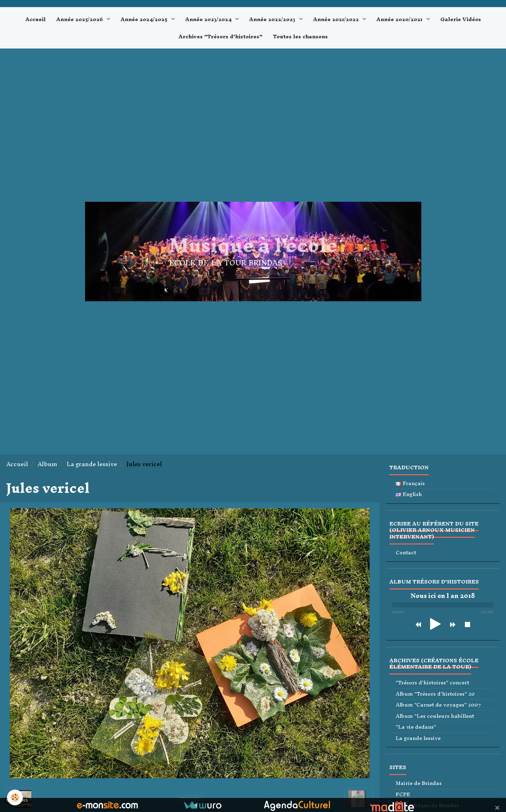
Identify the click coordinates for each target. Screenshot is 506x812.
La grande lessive (92, 464)
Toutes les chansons (300, 36)
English (409, 494)
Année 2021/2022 (337, 19)
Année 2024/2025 (145, 19)
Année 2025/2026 (80, 19)
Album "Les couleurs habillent (435, 716)
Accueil (35, 19)
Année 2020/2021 (400, 19)
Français (410, 484)
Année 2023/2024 (209, 19)
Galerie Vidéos (461, 19)
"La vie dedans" (416, 727)
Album (47, 464)
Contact (406, 553)
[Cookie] (15, 797)
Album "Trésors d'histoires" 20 (435, 694)
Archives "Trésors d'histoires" (220, 36)
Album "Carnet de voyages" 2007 (438, 705)
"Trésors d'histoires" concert (432, 683)
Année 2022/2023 (273, 19)
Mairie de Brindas (419, 783)
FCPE (403, 795)
